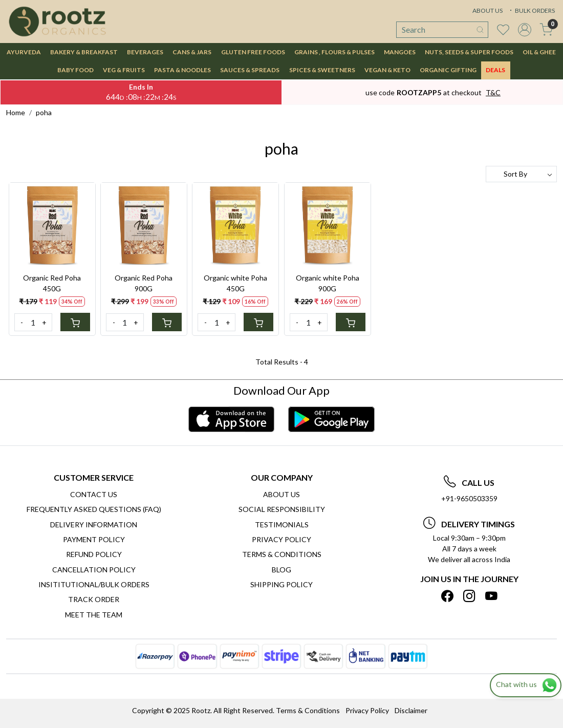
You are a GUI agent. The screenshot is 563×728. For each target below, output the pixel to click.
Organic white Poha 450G (235, 283)
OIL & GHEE (539, 52)
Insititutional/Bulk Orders (94, 584)
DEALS (495, 70)
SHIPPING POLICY (281, 584)
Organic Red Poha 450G (52, 283)
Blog (281, 570)
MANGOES (400, 52)
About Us (281, 494)
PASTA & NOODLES (182, 70)
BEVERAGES (145, 52)
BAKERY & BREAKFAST (84, 52)
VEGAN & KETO (387, 70)
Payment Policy (94, 539)
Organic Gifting (448, 70)
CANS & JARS (192, 52)
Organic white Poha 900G (328, 283)
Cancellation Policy (94, 570)
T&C (493, 92)
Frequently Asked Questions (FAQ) (94, 509)
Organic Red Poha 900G (144, 283)
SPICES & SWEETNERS (322, 70)
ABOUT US (488, 10)
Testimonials (282, 524)
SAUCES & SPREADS (250, 70)
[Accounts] (525, 30)
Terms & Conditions (282, 554)
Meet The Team (94, 615)
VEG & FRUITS (124, 70)
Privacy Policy (281, 539)
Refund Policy (94, 554)
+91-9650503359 (469, 498)
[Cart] (75, 322)
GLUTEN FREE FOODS (253, 52)
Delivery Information (94, 524)
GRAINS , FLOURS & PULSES (334, 52)
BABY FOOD (75, 70)
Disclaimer (411, 710)
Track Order (94, 599)
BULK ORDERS (531, 10)
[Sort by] (521, 174)
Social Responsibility (282, 509)
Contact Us (94, 494)
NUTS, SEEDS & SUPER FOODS (469, 52)
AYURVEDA (24, 52)
